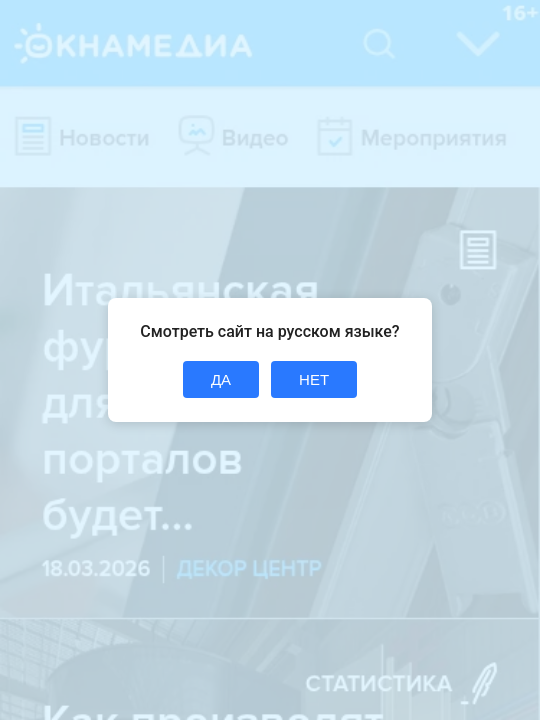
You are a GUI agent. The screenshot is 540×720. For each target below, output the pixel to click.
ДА (221, 379)
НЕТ (314, 379)
